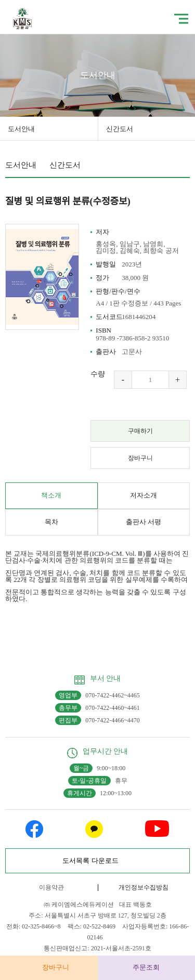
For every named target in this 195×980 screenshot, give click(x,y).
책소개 (51, 495)
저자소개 (144, 495)
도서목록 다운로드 (90, 861)
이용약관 (51, 887)
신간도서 (120, 129)
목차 (51, 522)
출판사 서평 (144, 522)
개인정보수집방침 (144, 887)
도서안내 (21, 129)
